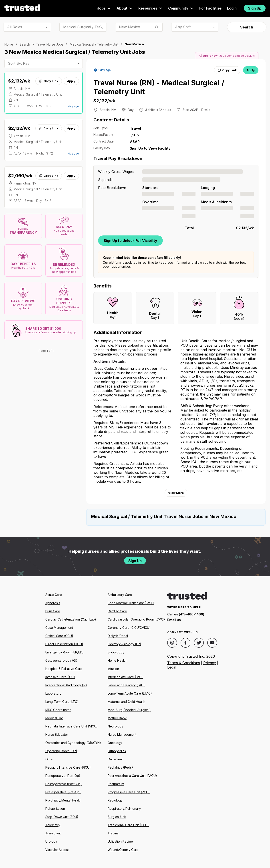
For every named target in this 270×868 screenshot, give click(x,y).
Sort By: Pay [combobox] (19, 63)
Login (232, 8)
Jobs (104, 8)
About (125, 8)
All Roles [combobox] (15, 27)
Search (247, 27)
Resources (151, 8)
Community (181, 8)
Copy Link (49, 81)
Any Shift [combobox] (183, 27)
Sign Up (255, 8)
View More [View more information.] (176, 493)
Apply (71, 81)
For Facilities (211, 8)
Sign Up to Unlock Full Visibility (130, 241)
